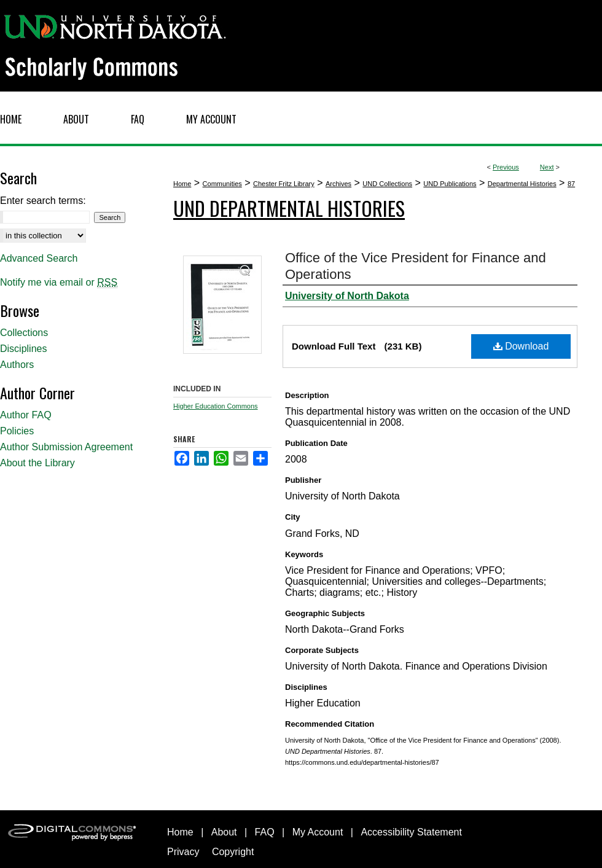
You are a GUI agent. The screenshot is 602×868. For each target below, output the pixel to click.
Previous (506, 167)
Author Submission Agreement (66, 447)
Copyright (233, 852)
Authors (17, 365)
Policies (17, 431)
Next (547, 167)
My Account (318, 832)
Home (182, 184)
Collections (24, 333)
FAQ (265, 832)
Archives (338, 184)
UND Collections (387, 184)
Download (521, 346)
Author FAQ (26, 415)
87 (571, 184)
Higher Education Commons (216, 406)
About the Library (37, 463)
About (224, 832)
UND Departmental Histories (289, 208)
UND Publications (450, 184)
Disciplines (23, 349)
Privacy (183, 852)
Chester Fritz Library (284, 184)
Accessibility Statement (411, 832)
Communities (222, 184)
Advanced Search (39, 258)
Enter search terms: (43, 201)
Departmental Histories (522, 184)
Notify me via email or (59, 283)
